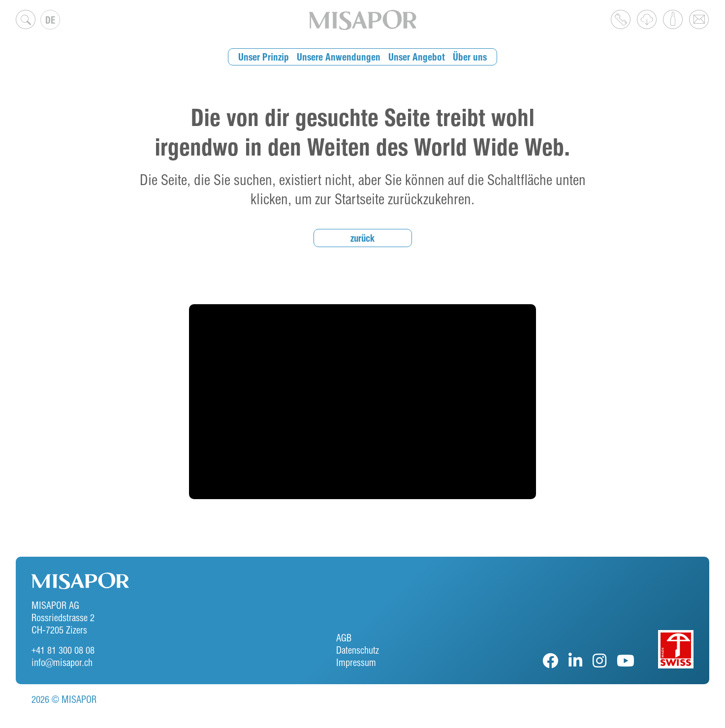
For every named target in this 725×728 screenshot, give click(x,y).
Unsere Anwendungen (340, 57)
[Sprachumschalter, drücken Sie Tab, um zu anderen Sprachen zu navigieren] (50, 20)
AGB (344, 638)
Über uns (466, 57)
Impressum (356, 662)
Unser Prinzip (268, 57)
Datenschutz (358, 650)
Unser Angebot (414, 57)
